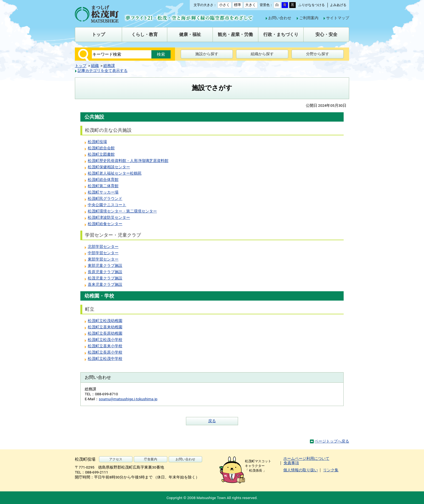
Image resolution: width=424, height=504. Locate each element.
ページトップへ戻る (332, 441)
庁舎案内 (151, 459)
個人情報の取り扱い (301, 470)
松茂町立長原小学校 (105, 352)
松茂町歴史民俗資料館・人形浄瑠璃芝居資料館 (128, 161)
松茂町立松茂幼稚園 (105, 321)
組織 (95, 66)
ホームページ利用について (306, 458)
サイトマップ (338, 18)
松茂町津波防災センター (109, 217)
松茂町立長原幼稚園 (105, 333)
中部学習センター (103, 253)
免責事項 (291, 463)
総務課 (109, 66)
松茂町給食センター (105, 224)
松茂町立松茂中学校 (105, 359)
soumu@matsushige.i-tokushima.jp (128, 399)
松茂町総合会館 (101, 148)
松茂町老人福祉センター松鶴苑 (115, 173)
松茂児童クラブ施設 (105, 278)
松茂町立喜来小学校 (105, 346)
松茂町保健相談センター (109, 167)
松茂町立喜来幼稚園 (105, 327)
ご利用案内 (309, 18)
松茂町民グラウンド (105, 198)
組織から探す (262, 54)
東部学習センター (103, 259)
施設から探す (207, 54)
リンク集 (331, 470)
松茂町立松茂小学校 (105, 340)
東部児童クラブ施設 (105, 265)
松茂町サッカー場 (103, 192)
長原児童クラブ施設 (105, 272)
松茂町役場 (97, 142)
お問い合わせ (280, 18)
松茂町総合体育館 (103, 180)
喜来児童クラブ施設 (105, 284)
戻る (212, 421)
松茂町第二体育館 (103, 186)
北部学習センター (103, 247)
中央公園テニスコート (107, 205)
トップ (81, 66)
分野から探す (318, 54)
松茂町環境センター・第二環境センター (122, 211)
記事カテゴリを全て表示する (103, 71)
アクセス (116, 459)
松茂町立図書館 (101, 154)
